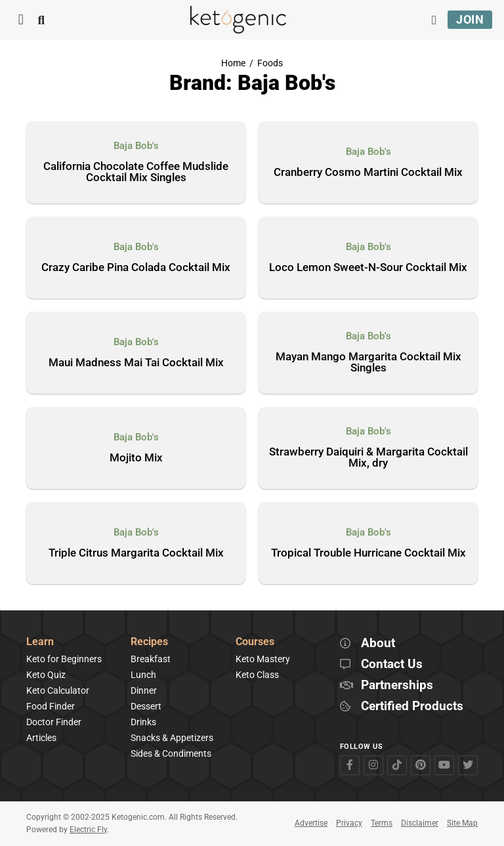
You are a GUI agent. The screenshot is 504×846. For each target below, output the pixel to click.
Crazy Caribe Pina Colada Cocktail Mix (136, 268)
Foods (270, 63)
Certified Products (412, 707)
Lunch (143, 675)
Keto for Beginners (64, 659)
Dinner (144, 690)
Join (470, 19)
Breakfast (151, 659)
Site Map (462, 823)
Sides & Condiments (171, 753)
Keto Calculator (58, 690)
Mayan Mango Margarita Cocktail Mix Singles (368, 363)
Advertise (311, 823)
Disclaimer (420, 823)
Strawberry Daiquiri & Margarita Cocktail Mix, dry (368, 458)
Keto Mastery (263, 659)
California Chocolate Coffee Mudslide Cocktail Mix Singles (136, 172)
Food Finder (51, 706)
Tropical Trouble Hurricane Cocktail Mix (368, 553)
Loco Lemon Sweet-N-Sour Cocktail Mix (368, 268)
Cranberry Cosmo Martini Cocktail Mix (368, 173)
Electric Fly (88, 830)
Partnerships (397, 686)
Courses (255, 642)
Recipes (149, 642)
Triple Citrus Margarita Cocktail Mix (136, 553)
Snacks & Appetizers (172, 738)
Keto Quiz (46, 675)
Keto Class (257, 675)
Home (233, 63)
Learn (40, 642)
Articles (41, 738)
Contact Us (392, 665)
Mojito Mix (136, 458)
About (378, 644)
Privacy (349, 823)
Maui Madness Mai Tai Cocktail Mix (136, 363)
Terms (382, 823)
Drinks (143, 722)
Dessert (146, 706)
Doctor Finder (54, 722)
